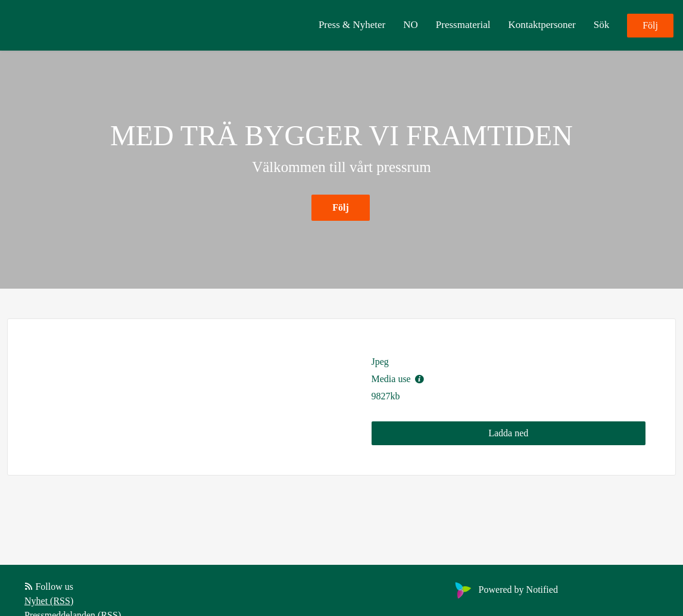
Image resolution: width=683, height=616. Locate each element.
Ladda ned (508, 433)
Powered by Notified (505, 590)
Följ (650, 25)
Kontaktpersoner (542, 25)
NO (411, 25)
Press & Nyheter (352, 25)
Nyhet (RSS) (49, 601)
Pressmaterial (463, 25)
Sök (601, 25)
